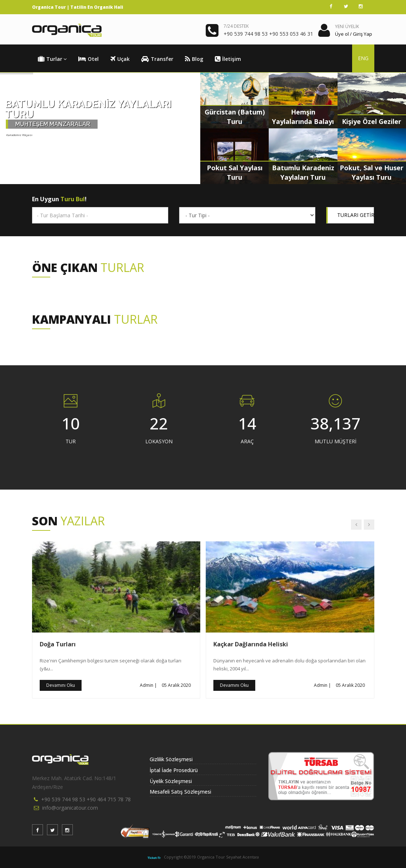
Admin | (148, 685)
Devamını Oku (61, 685)
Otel (88, 59)
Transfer (157, 59)
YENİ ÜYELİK (347, 26)
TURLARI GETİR (356, 215)
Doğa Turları (58, 644)
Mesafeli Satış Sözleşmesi (180, 792)
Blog (194, 59)
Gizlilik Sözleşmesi (171, 759)
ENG (363, 58)
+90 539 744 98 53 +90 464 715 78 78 (86, 799)
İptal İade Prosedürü (174, 770)
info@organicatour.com (70, 808)
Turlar (52, 59)
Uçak (120, 59)
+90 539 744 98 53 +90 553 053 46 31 (268, 34)
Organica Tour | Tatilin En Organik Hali (78, 7)
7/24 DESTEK (236, 26)
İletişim (228, 59)
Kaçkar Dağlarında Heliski (251, 644)
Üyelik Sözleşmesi (171, 781)
